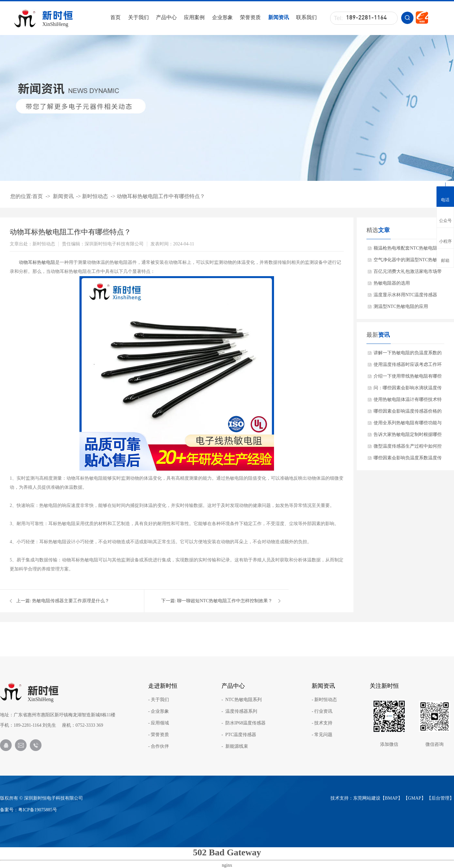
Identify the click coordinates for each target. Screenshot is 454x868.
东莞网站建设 (367, 798)
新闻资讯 (279, 17)
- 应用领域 (159, 723)
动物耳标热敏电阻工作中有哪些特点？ (161, 196)
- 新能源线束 (235, 746)
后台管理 (440, 798)
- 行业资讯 (322, 711)
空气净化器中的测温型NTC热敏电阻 (408, 262)
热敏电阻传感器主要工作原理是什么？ (71, 601)
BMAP (391, 798)
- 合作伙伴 (159, 746)
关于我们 (138, 17)
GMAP (414, 798)
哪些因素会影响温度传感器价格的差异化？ (408, 413)
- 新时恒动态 (324, 700)
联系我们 (306, 17)
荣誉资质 (250, 17)
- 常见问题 (322, 735)
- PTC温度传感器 (239, 735)
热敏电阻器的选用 (392, 283)
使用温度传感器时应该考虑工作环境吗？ (408, 366)
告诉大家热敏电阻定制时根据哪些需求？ (408, 436)
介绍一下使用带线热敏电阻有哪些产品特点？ (408, 378)
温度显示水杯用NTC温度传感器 (405, 295)
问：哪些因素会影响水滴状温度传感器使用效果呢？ (408, 390)
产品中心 (166, 17)
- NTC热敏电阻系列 (242, 700)
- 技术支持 (322, 723)
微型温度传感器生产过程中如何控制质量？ (408, 448)
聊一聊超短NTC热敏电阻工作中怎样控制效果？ (225, 601)
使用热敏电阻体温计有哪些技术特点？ (408, 401)
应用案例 (194, 17)
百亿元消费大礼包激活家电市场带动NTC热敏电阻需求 (408, 273)
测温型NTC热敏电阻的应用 (401, 306)
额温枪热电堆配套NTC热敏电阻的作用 (408, 250)
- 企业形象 (159, 711)
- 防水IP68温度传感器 (244, 723)
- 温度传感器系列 (239, 711)
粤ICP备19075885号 (38, 810)
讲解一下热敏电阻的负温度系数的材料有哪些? (408, 355)
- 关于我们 (159, 700)
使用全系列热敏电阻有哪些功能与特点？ (408, 425)
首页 (115, 17)
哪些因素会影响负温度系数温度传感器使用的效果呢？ (408, 460)
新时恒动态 (95, 196)
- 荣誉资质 (159, 735)
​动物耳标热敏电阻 (37, 262)
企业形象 (222, 17)
